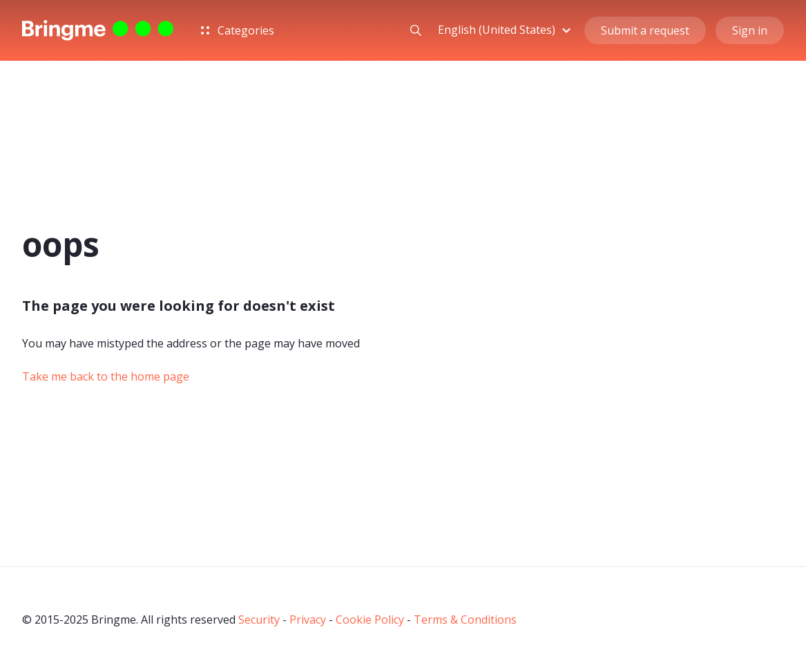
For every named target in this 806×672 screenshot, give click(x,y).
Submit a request (645, 30)
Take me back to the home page (106, 376)
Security (259, 620)
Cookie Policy (370, 620)
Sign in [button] (750, 30)
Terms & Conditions (465, 620)
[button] (506, 30)
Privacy (308, 620)
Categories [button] (238, 30)
